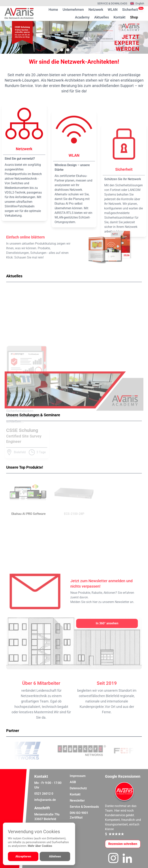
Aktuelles (102, 17)
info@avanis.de (45, 800)
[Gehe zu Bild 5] (80, 50)
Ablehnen (55, 856)
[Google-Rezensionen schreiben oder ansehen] (123, 844)
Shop (134, 17)
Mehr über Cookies (40, 846)
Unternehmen (73, 10)
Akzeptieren (23, 856)
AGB (73, 782)
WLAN (113, 10)
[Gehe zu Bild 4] (74, 50)
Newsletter (77, 801)
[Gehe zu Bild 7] (92, 50)
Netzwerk (96, 10)
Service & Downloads (112, 3)
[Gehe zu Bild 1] (55, 50)
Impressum (78, 776)
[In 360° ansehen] (107, 623)
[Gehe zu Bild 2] (62, 50)
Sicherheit (130, 10)
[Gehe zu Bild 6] (86, 50)
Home (53, 10)
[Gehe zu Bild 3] (68, 50)
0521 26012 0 (44, 794)
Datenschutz (78, 788)
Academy (82, 17)
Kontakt (119, 17)
